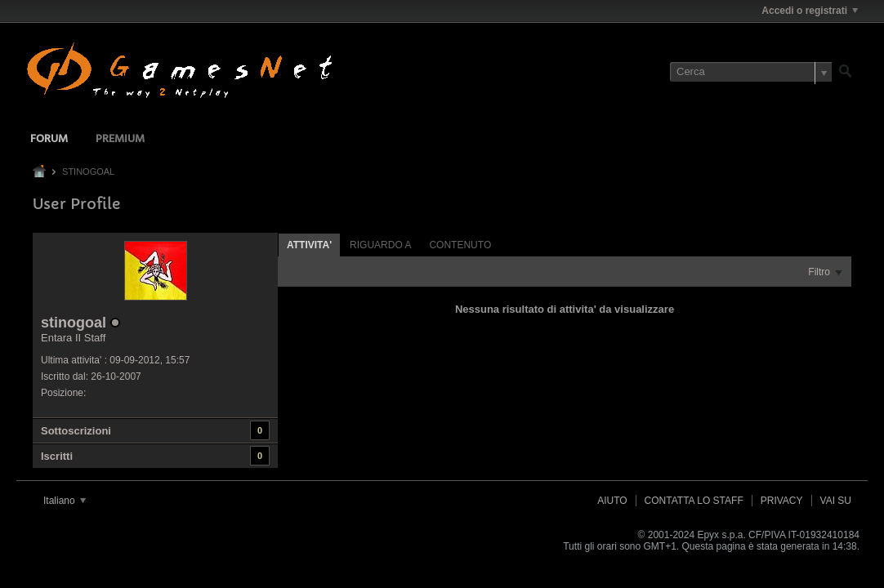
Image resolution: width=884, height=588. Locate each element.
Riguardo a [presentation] (380, 245)
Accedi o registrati (810, 11)
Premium (120, 139)
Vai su (836, 501)
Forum (49, 139)
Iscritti (57, 456)
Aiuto (612, 501)
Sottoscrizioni (76, 431)
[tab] (309, 245)
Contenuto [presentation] (460, 245)
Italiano (65, 501)
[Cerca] (751, 72)
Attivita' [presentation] (309, 245)
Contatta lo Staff (694, 501)
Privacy (782, 501)
